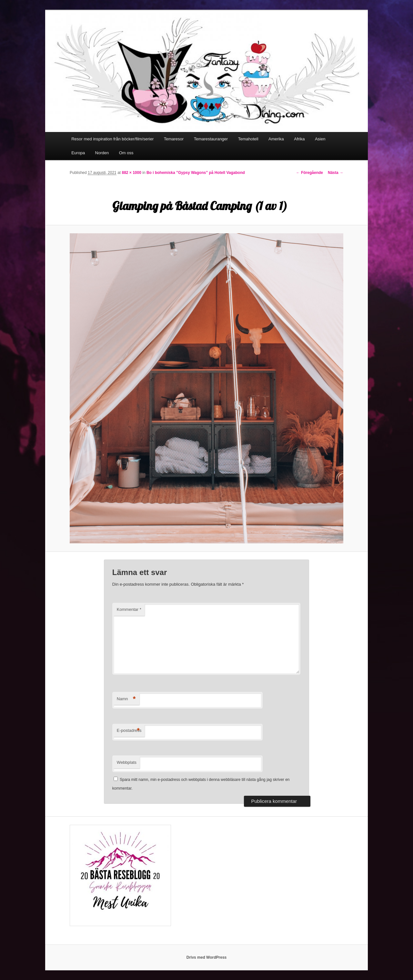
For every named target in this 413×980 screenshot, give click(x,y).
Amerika (276, 139)
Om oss (126, 153)
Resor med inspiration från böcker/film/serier (112, 139)
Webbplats (127, 762)
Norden (102, 153)
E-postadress (129, 731)
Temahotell (248, 139)
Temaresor (174, 139)
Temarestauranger (211, 139)
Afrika (299, 139)
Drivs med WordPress (207, 957)
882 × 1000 (131, 173)
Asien (320, 139)
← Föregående (310, 173)
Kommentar (129, 609)
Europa (78, 153)
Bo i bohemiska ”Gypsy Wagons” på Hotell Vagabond (196, 173)
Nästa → (336, 173)
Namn (126, 699)
